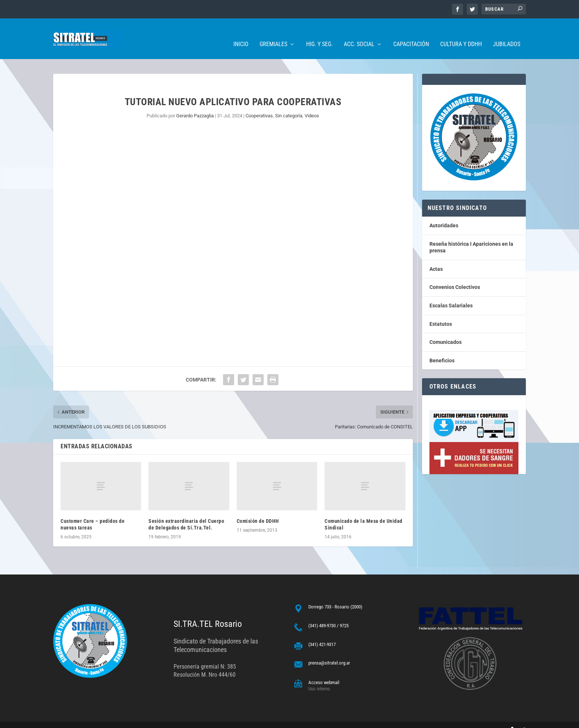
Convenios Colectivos (455, 276)
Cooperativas (259, 105)
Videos (312, 105)
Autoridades (444, 214)
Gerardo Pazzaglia (195, 105)
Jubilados (507, 33)
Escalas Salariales (451, 294)
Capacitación (411, 33)
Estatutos (441, 313)
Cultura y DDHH (461, 33)
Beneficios (442, 349)
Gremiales (273, 33)
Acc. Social (359, 33)
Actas (436, 258)
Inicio (241, 33)
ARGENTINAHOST (91, 719)
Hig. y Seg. (319, 33)
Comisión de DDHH (258, 510)
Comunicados (446, 331)
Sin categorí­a (289, 105)
